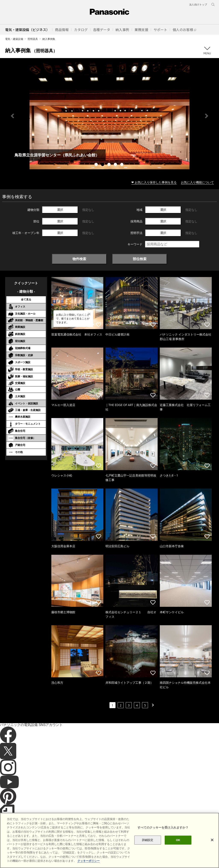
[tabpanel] (109, 116)
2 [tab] (103, 165)
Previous (12, 116)
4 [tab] (116, 165)
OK (178, 840)
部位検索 (140, 259)
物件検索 (79, 259)
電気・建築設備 (14, 39)
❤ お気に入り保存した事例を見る (154, 182)
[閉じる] (212, 840)
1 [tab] (97, 165)
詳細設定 (148, 840)
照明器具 (33, 39)
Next (207, 116)
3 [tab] (109, 165)
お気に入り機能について (197, 182)
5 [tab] (122, 165)
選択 (60, 210)
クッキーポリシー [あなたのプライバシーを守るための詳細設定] (89, 861)
